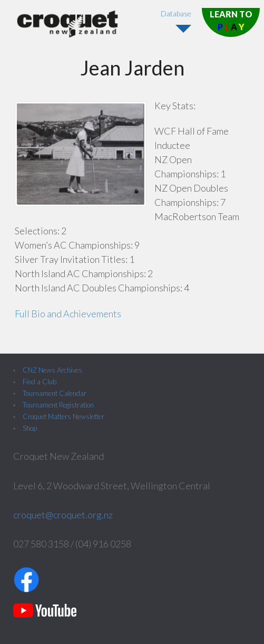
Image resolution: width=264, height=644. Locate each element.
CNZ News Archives (52, 370)
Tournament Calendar (55, 393)
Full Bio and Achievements (68, 314)
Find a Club (40, 382)
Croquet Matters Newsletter (63, 416)
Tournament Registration (58, 405)
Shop (30, 428)
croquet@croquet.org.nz (63, 515)
